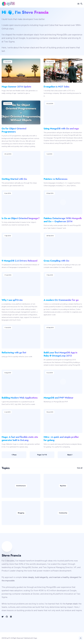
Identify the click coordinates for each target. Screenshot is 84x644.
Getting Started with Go (14, 179)
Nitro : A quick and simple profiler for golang (61, 438)
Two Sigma (9, 42)
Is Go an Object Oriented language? (21, 218)
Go (14, 38)
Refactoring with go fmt (14, 352)
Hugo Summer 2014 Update (16, 87)
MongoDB (26, 567)
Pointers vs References (55, 179)
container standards (49, 38)
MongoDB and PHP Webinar (58, 398)
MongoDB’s (62, 35)
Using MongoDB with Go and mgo (61, 128)
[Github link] (7, 617)
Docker (64, 38)
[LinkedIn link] (11, 617)
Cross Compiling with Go (56, 261)
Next (70, 455)
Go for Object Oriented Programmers (14, 130)
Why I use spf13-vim (12, 300)
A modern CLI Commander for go (61, 300)
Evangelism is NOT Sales (56, 87)
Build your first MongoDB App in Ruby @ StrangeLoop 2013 (60, 354)
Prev (14, 455)
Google (22, 38)
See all (80, 468)
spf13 (9, 638)
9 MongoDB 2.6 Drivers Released (19, 261)
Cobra (51, 25)
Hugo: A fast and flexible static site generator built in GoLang (20, 438)
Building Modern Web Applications (20, 398)
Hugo (41, 25)
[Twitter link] (3, 617)
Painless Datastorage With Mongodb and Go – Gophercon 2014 (63, 220)
